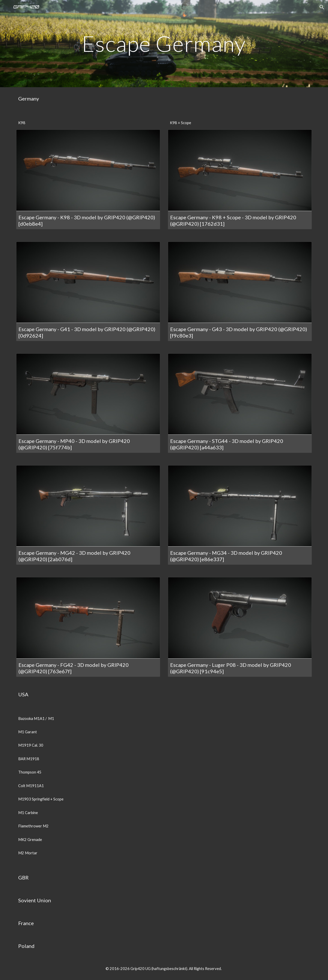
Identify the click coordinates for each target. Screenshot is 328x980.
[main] (164, 43)
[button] (322, 7)
